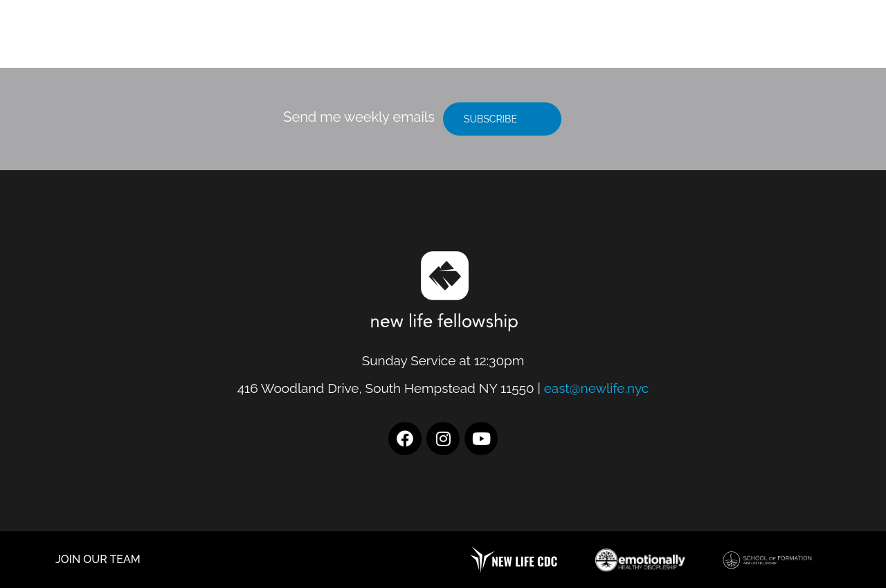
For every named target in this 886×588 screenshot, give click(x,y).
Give (788, 41)
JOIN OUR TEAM (98, 559)
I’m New (618, 41)
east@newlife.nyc (597, 388)
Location (531, 41)
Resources (711, 41)
